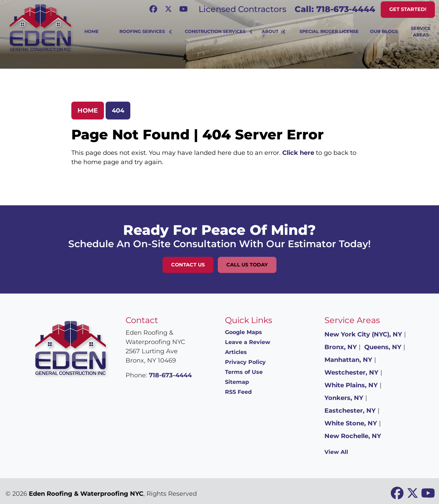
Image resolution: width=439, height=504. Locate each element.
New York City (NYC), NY (363, 334)
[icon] (154, 9)
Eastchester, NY (350, 411)
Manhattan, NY (348, 360)
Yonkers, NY (344, 398)
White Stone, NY (351, 423)
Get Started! (408, 9)
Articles (236, 352)
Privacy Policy (245, 362)
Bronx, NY (341, 347)
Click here (298, 153)
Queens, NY (383, 347)
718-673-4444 (170, 375)
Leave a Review (248, 342)
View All (336, 452)
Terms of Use (244, 372)
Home (88, 111)
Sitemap (237, 382)
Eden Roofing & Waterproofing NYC (86, 494)
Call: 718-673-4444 (335, 9)
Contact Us (188, 265)
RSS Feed (238, 392)
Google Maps (244, 332)
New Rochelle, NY (353, 436)
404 (118, 111)
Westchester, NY (351, 373)
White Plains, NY (351, 385)
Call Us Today (247, 265)
